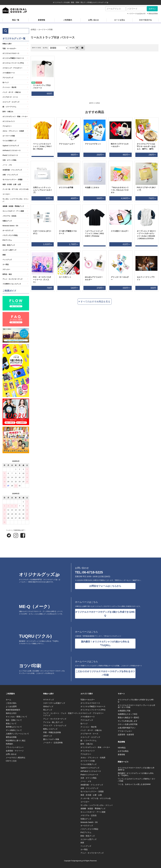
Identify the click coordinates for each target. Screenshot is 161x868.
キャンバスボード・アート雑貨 (13, 211)
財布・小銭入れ (8, 112)
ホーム (9, 700)
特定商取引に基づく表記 (16, 741)
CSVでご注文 (11, 761)
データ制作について (14, 730)
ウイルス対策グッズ (9, 141)
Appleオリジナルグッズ (11, 146)
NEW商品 (122, 748)
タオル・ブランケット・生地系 (13, 131)
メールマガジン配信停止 (16, 758)
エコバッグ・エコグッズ (11, 102)
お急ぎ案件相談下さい (127, 728)
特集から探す (7, 44)
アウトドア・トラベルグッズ (55, 726)
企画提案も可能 (124, 711)
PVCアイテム (7, 240)
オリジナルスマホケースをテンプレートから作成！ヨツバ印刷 (136, 706)
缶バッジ (6, 82)
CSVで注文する (145, 20)
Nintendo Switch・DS (10, 226)
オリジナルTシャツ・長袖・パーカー (15, 117)
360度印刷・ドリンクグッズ (12, 170)
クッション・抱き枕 (9, 87)
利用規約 (9, 744)
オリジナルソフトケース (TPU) (13, 63)
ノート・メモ (7, 165)
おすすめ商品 (123, 751)
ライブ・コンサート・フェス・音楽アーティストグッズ (62, 714)
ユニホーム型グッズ (9, 250)
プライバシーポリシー (15, 747)
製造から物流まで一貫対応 (128, 718)
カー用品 (6, 264)
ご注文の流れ (11, 703)
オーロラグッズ (8, 231)
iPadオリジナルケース (10, 155)
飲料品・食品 (7, 274)
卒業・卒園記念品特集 (52, 732)
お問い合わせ (93, 20)
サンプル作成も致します (128, 721)
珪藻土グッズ (7, 221)
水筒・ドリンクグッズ (10, 175)
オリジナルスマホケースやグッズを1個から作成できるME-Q (105, 614)
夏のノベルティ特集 (51, 739)
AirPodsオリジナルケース (12, 150)
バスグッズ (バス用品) (10, 235)
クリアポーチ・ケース (10, 97)
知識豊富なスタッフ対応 (128, 714)
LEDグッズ (48, 736)
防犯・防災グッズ (9, 245)
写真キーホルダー (88, 700)
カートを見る (119, 20)
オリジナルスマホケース (11, 53)
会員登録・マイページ (15, 751)
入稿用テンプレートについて (17, 734)
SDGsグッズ (48, 706)
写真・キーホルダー (9, 49)
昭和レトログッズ (50, 729)
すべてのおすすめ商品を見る (95, 302)
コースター (6, 194)
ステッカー (6, 269)
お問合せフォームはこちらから (105, 586)
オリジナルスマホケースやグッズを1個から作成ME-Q (136, 769)
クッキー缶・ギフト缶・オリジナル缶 (15, 189)
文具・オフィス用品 (9, 160)
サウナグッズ (49, 700)
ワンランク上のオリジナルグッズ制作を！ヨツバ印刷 (136, 780)
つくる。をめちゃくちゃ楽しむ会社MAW (134, 784)
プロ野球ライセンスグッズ (12, 284)
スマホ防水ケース (9, 73)
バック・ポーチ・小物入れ (12, 92)
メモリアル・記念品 (9, 216)
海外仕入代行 (11, 713)
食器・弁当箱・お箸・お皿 (12, 184)
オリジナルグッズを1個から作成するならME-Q (136, 701)
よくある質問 (11, 706)
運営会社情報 (11, 737)
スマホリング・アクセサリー (12, 68)
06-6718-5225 (93, 572)
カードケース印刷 (45, 29)
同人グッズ (48, 710)
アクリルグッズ (8, 78)
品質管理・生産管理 (126, 735)
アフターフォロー (125, 731)
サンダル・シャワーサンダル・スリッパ (15, 200)
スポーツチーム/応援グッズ (54, 703)
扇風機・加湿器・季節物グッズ (13, 206)
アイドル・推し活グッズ (53, 722)
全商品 (33, 29)
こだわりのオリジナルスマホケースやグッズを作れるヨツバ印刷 (105, 673)
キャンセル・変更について (17, 717)
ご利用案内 (68, 20)
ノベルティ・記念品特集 (53, 743)
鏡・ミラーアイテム (9, 107)
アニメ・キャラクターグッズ (12, 279)
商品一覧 (16, 20)
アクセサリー (7, 126)
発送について (11, 724)
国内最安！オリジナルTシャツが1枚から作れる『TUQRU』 (105, 644)
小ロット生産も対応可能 (128, 724)
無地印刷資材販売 (13, 710)
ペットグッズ (7, 260)
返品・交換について (14, 720)
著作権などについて (14, 727)
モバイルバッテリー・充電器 (12, 180)
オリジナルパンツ (9, 121)
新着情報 (42, 20)
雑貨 (4, 255)
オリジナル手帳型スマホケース (13, 58)
